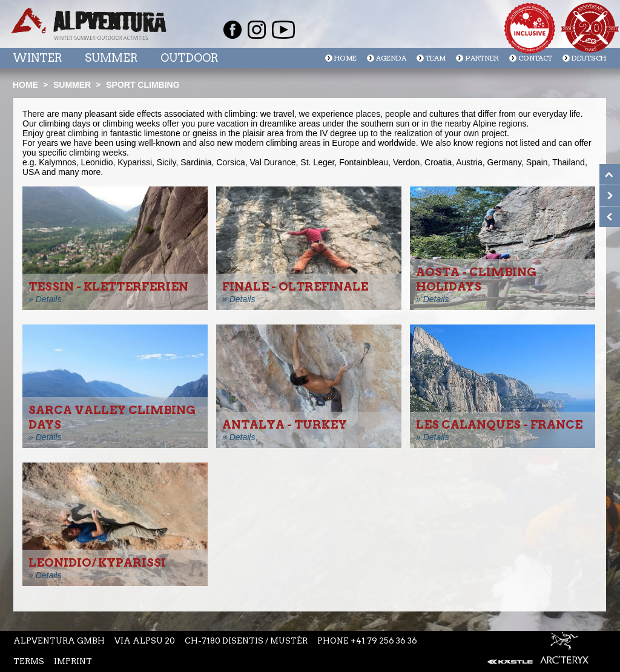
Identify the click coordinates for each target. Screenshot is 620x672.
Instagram (257, 30)
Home (345, 58)
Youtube (283, 30)
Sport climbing (143, 85)
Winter (37, 58)
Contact (535, 58)
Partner (482, 58)
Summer (111, 58)
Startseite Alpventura (89, 24)
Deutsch (589, 58)
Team (436, 58)
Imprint (73, 661)
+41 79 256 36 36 (384, 641)
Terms (29, 661)
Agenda (391, 58)
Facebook (232, 30)
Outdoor (189, 58)
